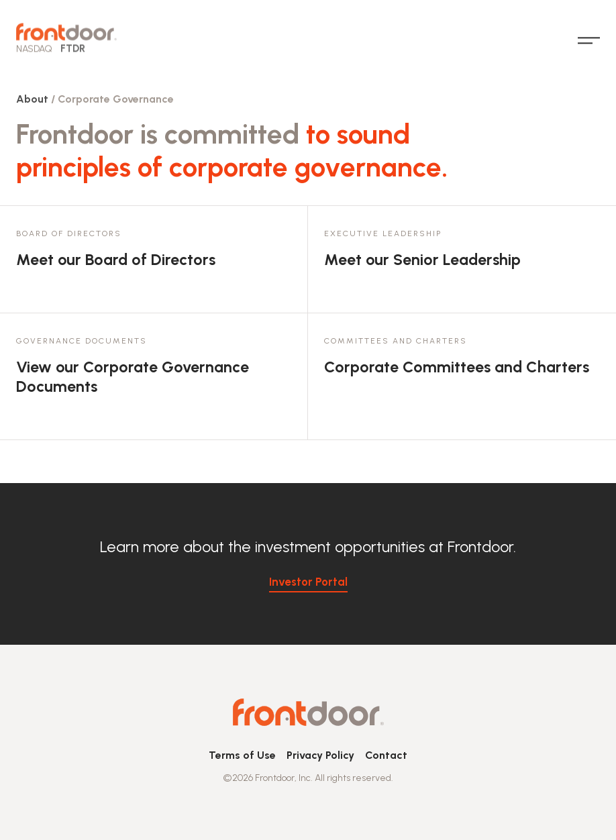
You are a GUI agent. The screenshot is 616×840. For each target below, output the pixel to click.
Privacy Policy (320, 755)
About (32, 99)
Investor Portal (308, 582)
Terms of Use (242, 755)
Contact (386, 755)
